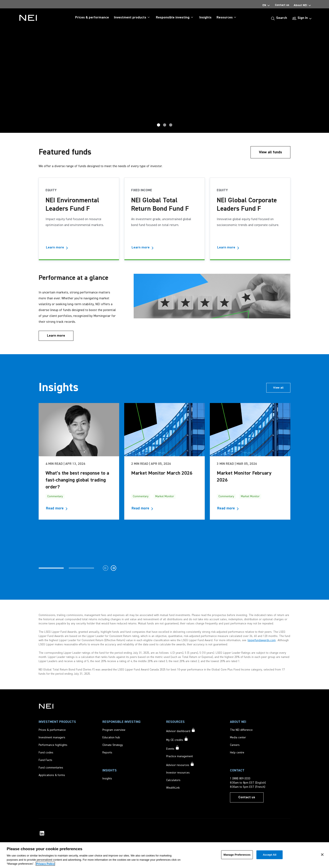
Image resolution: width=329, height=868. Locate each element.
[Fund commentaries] (51, 768)
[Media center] (238, 738)
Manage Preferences (237, 855)
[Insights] (107, 779)
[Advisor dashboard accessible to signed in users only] (181, 731)
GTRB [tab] (159, 125)
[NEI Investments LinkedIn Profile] (42, 833)
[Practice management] (180, 756)
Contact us (282, 5)
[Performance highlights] (53, 745)
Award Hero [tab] (165, 125)
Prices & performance (92, 18)
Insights (205, 18)
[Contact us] (247, 797)
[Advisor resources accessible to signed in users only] (180, 765)
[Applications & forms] (52, 775)
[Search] (279, 18)
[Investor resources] (178, 773)
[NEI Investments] (46, 706)
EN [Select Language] (266, 5)
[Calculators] (173, 780)
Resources (227, 18)
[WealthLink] (173, 788)
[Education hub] (111, 738)
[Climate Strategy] (113, 745)
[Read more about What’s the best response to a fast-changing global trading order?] (59, 508)
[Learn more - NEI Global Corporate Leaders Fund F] (229, 248)
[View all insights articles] (278, 388)
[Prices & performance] (52, 730)
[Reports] (107, 753)
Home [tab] (171, 125)
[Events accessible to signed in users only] (173, 748)
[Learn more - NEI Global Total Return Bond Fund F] (144, 248)
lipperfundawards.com (262, 640)
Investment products (132, 18)
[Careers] (235, 745)
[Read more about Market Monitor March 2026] (145, 508)
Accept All (270, 855)
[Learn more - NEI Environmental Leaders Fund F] (58, 248)
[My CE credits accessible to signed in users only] (177, 739)
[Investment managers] (52, 738)
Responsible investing (175, 18)
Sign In (303, 18)
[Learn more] (56, 336)
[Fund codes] (46, 753)
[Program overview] (114, 730)
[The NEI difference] (241, 730)
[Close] (322, 855)
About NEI (303, 5)
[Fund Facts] (45, 760)
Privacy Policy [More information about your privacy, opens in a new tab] (45, 864)
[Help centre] (237, 753)
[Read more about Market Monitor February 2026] (230, 508)
